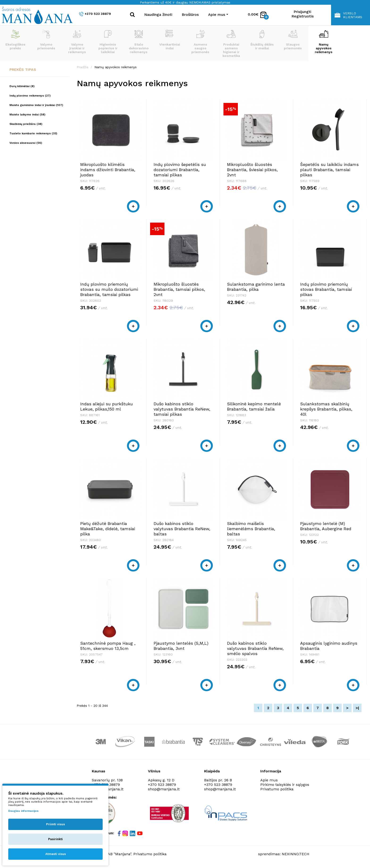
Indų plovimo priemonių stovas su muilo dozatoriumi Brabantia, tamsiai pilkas (109, 289)
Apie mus (269, 780)
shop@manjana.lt (164, 789)
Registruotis (303, 16)
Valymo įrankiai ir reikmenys (77, 42)
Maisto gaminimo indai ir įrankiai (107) (36, 105)
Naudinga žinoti (158, 15)
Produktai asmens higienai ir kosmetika (231, 44)
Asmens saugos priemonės (200, 42)
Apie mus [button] (217, 15)
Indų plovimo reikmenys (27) (30, 96)
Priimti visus (55, 824)
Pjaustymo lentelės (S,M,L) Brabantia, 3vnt (181, 646)
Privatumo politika (277, 789)
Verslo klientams (348, 15)
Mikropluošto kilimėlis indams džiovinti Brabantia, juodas (108, 170)
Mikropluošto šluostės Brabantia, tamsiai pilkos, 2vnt (179, 289)
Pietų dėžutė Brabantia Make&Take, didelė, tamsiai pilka (108, 529)
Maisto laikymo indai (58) (27, 114)
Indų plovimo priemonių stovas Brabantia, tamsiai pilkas (326, 289)
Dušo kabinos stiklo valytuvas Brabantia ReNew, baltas (182, 529)
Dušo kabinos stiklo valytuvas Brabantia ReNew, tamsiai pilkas (182, 409)
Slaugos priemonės (293, 40)
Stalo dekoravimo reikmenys (139, 42)
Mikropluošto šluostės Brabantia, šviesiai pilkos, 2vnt (252, 170)
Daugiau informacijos (23, 811)
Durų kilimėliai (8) (22, 86)
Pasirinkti (55, 839)
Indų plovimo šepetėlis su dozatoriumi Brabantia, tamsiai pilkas (180, 170)
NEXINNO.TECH (296, 854)
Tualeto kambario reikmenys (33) (33, 133)
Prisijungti (302, 12)
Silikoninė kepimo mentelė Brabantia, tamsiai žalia (254, 406)
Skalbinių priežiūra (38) (26, 124)
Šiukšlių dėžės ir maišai (262, 40)
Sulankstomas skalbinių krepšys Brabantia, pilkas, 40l (326, 409)
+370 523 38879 (95, 14)
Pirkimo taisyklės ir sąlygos (285, 785)
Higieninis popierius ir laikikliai (108, 42)
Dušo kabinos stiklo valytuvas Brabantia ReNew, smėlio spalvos (255, 648)
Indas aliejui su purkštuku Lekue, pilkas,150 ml (107, 406)
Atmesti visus (56, 854)
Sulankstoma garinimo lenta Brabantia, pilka (256, 287)
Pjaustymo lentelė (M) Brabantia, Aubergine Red (326, 526)
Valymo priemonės (46, 40)
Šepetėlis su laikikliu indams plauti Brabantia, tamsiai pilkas (329, 170)
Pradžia (82, 67)
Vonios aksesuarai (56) (26, 143)
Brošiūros (190, 15)
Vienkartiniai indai (170, 40)
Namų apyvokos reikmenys (324, 42)
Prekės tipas (23, 70)
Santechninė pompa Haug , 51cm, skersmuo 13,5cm (108, 646)
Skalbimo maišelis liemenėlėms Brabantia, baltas (251, 529)
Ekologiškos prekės (15, 40)
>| (357, 708)
